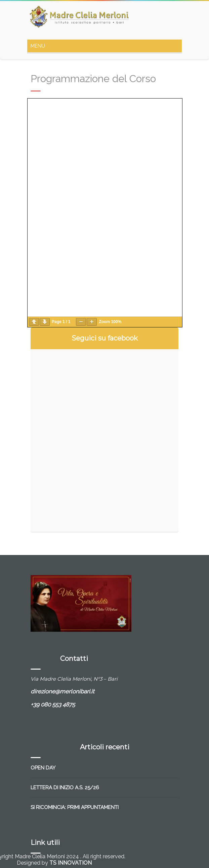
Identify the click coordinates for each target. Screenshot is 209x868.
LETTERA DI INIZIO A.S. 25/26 (65, 788)
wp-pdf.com (165, 322)
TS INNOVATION (71, 863)
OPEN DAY (43, 768)
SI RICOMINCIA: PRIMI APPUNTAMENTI (75, 807)
